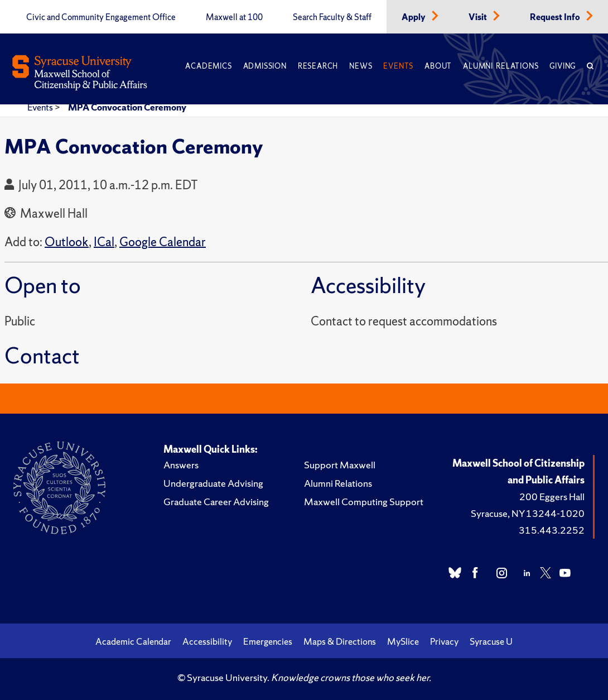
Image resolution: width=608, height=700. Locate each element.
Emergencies (268, 641)
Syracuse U (491, 641)
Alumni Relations (501, 66)
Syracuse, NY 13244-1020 (528, 513)
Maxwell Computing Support (364, 502)
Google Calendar (163, 242)
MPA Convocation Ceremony (127, 107)
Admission (265, 66)
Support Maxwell (340, 465)
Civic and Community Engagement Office (101, 17)
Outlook (67, 242)
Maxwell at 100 (234, 17)
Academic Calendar (133, 641)
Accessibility (207, 641)
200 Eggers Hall (552, 497)
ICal (104, 242)
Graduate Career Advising (216, 502)
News (361, 66)
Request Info (556, 17)
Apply (414, 17)
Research (318, 66)
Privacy (444, 641)
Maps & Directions (340, 641)
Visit (479, 17)
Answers (181, 465)
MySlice (403, 641)
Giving (563, 66)
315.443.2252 (552, 530)
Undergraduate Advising (213, 483)
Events (398, 66)
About (438, 66)
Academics (208, 66)
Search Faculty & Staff (332, 17)
